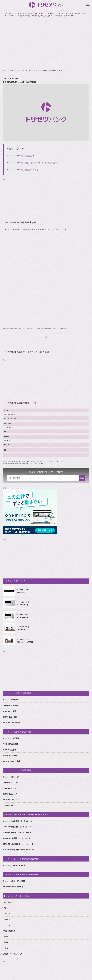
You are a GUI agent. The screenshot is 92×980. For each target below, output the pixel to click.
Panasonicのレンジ (11, 777)
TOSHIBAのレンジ (11, 783)
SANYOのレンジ (10, 805)
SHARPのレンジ (10, 788)
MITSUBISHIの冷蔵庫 (12, 723)
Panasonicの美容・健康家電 (14, 865)
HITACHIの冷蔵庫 (10, 717)
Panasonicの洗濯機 (11, 738)
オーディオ (20, 70)
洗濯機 (6, 942)
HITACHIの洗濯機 (10, 755)
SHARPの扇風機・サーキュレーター (17, 833)
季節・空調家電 (9, 931)
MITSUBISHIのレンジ (12, 800)
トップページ (8, 70)
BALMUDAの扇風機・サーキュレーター (19, 850)
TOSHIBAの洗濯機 (11, 744)
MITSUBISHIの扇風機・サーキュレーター (19, 844)
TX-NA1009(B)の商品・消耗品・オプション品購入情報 (34, 163)
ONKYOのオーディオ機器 (38, 70)
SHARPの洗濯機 (10, 750)
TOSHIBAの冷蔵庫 (11, 706)
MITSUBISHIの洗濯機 (12, 761)
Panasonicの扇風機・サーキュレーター (19, 821)
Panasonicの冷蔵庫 (11, 700)
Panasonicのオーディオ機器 (14, 881)
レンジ (6, 948)
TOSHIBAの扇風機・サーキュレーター (18, 827)
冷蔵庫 (6, 937)
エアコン (7, 925)
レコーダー (8, 914)
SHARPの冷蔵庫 (10, 711)
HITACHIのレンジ (10, 794)
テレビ (6, 908)
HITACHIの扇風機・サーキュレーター (18, 838)
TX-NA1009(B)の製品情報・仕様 (24, 170)
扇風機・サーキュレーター (13, 954)
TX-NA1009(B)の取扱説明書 (22, 156)
